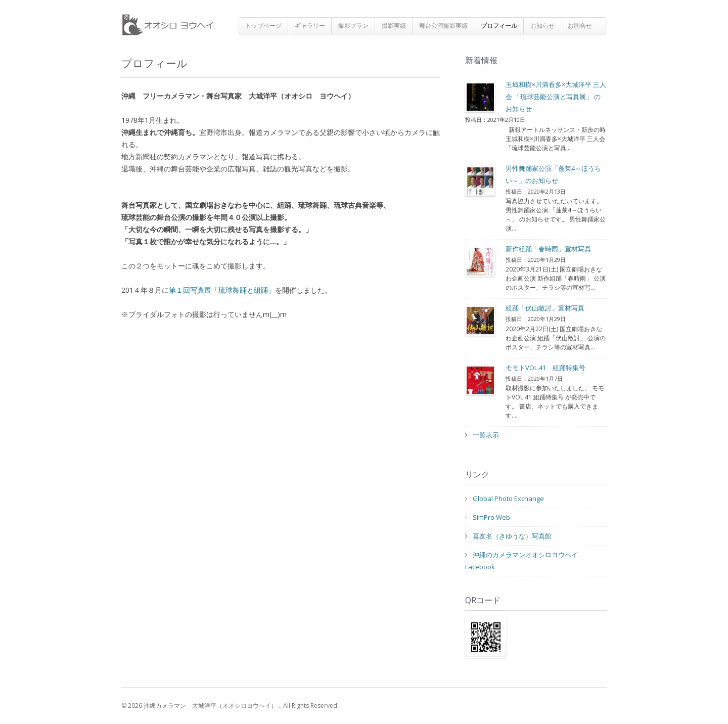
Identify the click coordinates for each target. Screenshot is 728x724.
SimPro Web (491, 517)
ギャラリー (310, 26)
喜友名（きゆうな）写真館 (512, 536)
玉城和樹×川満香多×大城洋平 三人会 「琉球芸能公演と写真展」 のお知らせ (556, 97)
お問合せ (580, 26)
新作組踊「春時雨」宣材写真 (548, 249)
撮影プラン (353, 26)
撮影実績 (394, 26)
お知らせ (542, 26)
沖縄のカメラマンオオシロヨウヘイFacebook (521, 561)
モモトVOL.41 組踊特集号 (545, 368)
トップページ (263, 26)
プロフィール (499, 26)
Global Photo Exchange (508, 499)
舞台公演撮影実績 (443, 26)
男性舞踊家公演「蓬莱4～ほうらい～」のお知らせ (553, 174)
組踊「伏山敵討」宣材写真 (545, 308)
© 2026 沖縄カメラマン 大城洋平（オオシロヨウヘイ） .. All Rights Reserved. (230, 706)
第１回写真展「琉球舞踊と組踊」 (222, 290)
